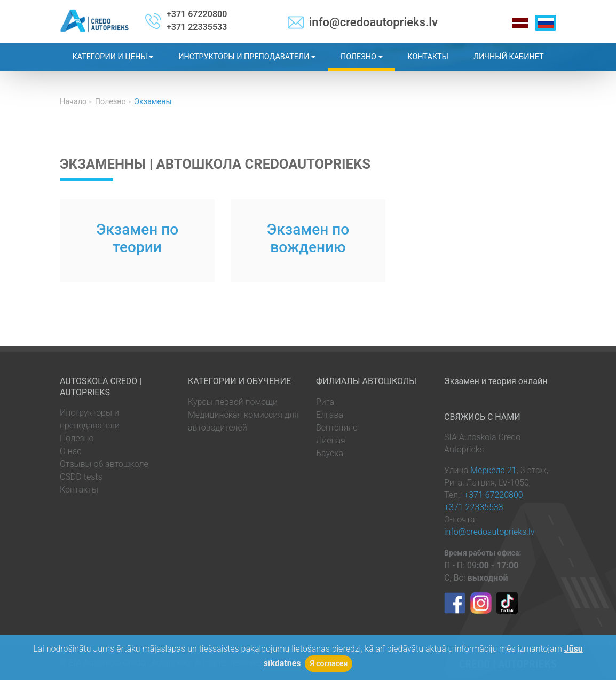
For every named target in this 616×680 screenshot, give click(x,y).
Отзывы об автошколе (104, 464)
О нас (71, 451)
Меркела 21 (493, 470)
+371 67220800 (197, 14)
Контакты (79, 490)
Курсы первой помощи (233, 402)
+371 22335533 (197, 27)
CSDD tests (81, 477)
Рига (325, 402)
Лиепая (331, 440)
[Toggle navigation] (606, 10)
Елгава (330, 415)
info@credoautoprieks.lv (373, 22)
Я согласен (329, 663)
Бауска (330, 453)
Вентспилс (337, 428)
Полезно (77, 438)
